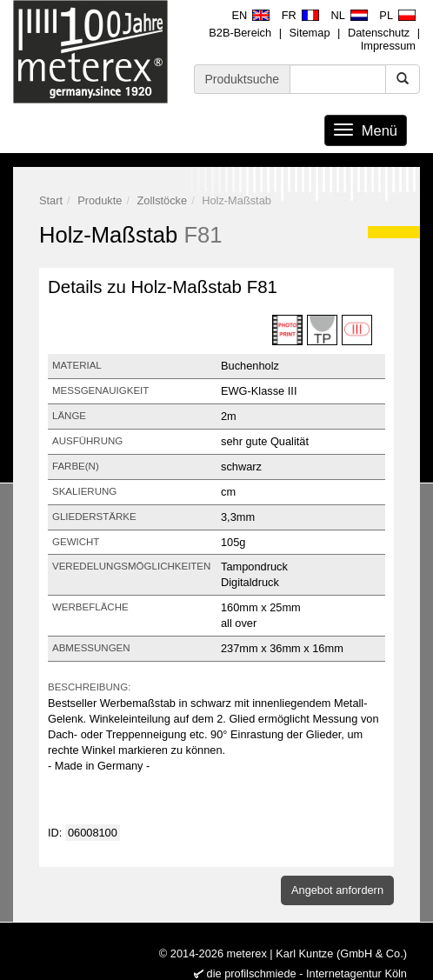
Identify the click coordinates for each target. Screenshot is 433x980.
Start (51, 200)
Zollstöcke (163, 200)
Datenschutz (379, 33)
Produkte (100, 200)
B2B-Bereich (240, 33)
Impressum (388, 46)
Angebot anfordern (337, 890)
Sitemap (310, 33)
